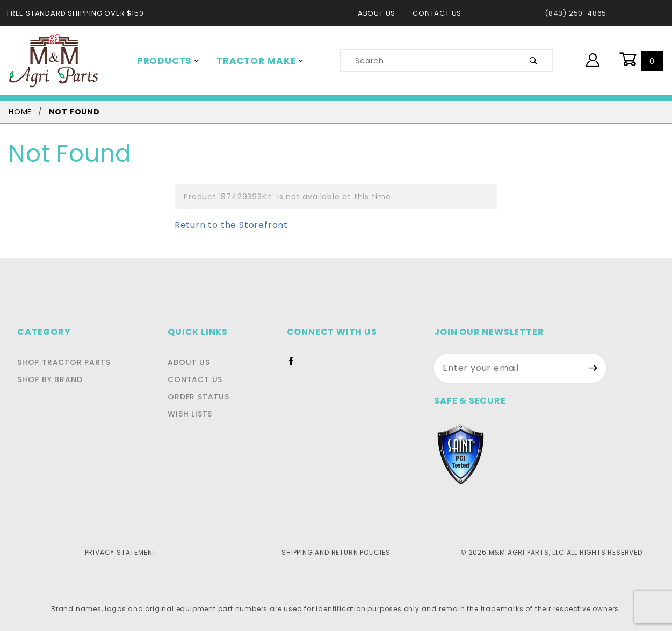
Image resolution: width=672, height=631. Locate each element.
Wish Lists (195, 414)
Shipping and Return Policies (336, 552)
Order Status (201, 397)
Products (166, 61)
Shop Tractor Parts (61, 362)
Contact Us (440, 13)
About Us (382, 13)
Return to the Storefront (225, 225)
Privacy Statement (121, 552)
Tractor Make (252, 61)
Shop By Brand (49, 379)
